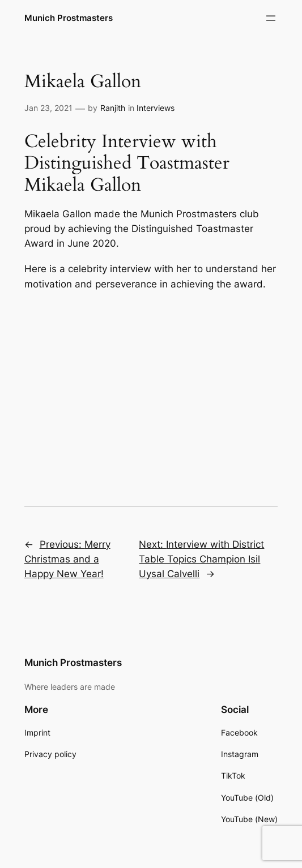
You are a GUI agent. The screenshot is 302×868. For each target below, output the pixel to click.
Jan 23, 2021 (48, 108)
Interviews (156, 108)
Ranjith (113, 108)
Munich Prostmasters (69, 18)
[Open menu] (271, 18)
